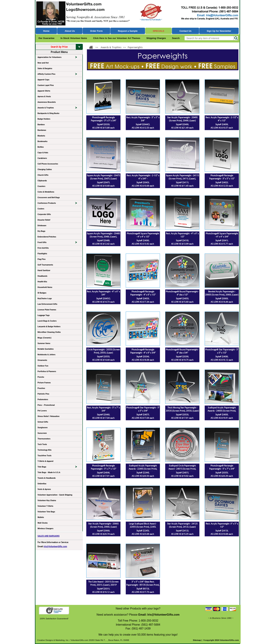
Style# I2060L (222, 299)
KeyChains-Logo (45, 299)
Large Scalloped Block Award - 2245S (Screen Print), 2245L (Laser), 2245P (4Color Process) (143, 527)
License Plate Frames (47, 310)
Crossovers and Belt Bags (49, 198)
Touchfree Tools (44, 456)
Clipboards (42, 181)
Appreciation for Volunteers (59, 58)
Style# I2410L (182, 241)
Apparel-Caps (43, 80)
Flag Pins (42, 259)
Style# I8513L (143, 589)
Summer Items (44, 343)
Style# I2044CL (143, 124)
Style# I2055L (103, 357)
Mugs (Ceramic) (44, 338)
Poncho (41, 377)
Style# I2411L (182, 183)
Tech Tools (42, 444)
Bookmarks (42, 141)
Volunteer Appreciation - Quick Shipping (55, 495)
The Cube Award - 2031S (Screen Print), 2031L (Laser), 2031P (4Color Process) (103, 585)
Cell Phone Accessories (48, 164)
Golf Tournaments (45, 265)
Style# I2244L (143, 473)
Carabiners (42, 158)
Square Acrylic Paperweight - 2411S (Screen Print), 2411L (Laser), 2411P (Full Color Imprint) (182, 179)
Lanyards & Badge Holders (49, 327)
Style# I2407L (143, 415)
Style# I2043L (143, 183)
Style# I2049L (182, 124)
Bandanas (42, 130)
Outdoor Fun (43, 366)
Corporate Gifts (44, 214)
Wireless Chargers (45, 529)
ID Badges (42, 293)
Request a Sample (128, 31)
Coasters (41, 186)
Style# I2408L (222, 357)
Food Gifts (59, 243)
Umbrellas (42, 484)
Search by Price (67, 47)
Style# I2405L (182, 299)
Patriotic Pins (43, 394)
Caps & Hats (43, 153)
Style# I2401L (182, 473)
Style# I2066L (103, 531)
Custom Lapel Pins (46, 85)
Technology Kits (44, 450)
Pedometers (43, 399)
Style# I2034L (143, 357)
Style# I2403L (143, 299)
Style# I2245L (143, 531)
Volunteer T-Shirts (45, 506)
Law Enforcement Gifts (47, 304)
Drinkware (42, 226)
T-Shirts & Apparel (45, 461)
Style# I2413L (222, 531)
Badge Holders (44, 119)
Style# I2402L (222, 183)
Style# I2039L (182, 357)
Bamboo (41, 125)
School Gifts (43, 422)
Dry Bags (41, 231)
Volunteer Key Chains (47, 500)
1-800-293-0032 (148, 621)
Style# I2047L (103, 183)
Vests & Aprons (44, 489)
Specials (158, 31)
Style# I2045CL (103, 299)
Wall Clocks (43, 523)
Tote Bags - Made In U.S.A (49, 472)
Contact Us (185, 31)
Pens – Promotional (46, 405)
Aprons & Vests (44, 97)
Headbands (42, 276)
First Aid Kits (43, 248)
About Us (70, 31)
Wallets (41, 517)
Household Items (45, 287)
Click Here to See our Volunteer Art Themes (117, 38)
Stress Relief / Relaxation (48, 416)
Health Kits (42, 282)
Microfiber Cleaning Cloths (49, 332)
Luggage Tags (44, 315)
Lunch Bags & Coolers (47, 321)
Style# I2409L (222, 124)
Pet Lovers (42, 411)
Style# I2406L (143, 241)
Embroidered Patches (47, 237)
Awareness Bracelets (47, 102)
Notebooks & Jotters (46, 355)
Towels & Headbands (47, 478)
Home (46, 31)
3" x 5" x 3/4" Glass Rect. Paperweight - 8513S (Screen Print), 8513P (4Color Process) (143, 585)
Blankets (41, 136)
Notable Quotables (46, 349)
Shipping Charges (156, 38)
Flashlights (42, 254)
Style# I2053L (182, 415)
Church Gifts (43, 175)
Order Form (96, 31)
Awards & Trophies (59, 108)
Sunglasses (43, 428)
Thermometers (44, 439)
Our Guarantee (46, 38)
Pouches (41, 388)
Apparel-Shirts (44, 91)
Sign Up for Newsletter (219, 31)
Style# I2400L (222, 415)
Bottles (41, 147)
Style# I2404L (103, 473)
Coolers (41, 209)
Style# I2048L (103, 241)
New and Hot (43, 63)
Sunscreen (42, 433)
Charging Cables (45, 169)
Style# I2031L (103, 589)
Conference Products (59, 204)
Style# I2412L (182, 531)
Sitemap (197, 640)
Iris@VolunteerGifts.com (55, 547)
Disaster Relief (44, 220)
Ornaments (42, 360)
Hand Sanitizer (44, 270)
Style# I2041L (222, 241)
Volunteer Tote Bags (46, 512)
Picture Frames (44, 383)
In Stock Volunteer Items (74, 38)
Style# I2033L (103, 124)
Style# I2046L (103, 415)
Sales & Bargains (45, 68)
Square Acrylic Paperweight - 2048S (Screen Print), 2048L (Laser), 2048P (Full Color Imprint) (103, 237)
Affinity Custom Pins (59, 75)
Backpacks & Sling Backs (48, 113)
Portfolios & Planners (47, 371)
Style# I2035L (222, 473)
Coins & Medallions (46, 192)
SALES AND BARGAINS (48, 536)
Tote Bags (59, 467)
